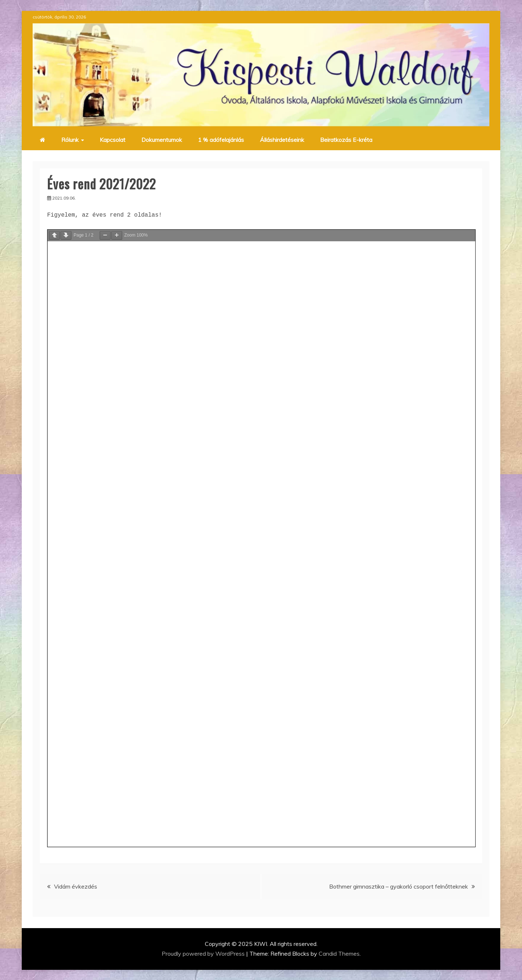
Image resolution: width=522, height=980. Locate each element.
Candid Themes (339, 954)
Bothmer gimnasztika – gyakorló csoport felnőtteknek (399, 886)
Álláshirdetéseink (282, 140)
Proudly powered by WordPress (204, 954)
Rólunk (70, 140)
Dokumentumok (162, 140)
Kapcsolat (113, 140)
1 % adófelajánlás (221, 140)
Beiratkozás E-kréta (346, 140)
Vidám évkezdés (76, 886)
